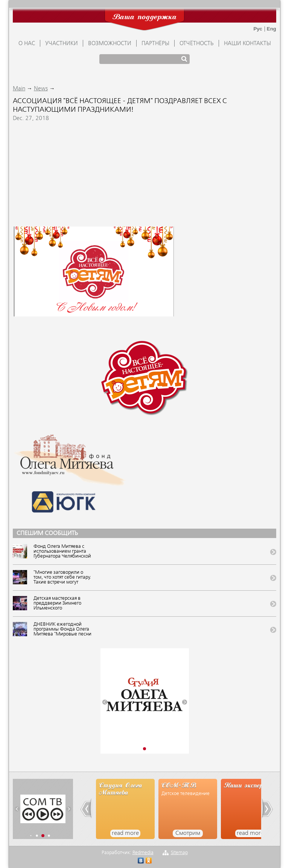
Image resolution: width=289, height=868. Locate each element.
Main (19, 89)
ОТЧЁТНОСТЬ (197, 44)
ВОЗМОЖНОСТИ (110, 44)
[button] (105, 702)
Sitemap (179, 853)
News (41, 89)
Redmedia (143, 853)
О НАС (27, 44)
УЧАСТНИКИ (62, 44)
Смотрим (188, 833)
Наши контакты (247, 44)
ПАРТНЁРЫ (155, 44)
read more (125, 833)
